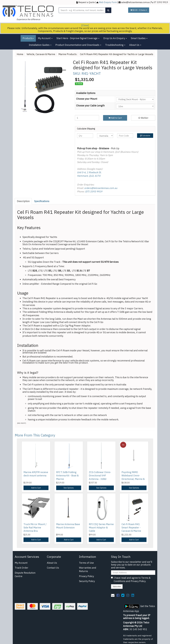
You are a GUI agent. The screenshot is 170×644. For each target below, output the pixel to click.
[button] (143, 118)
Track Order (22, 568)
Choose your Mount (87, 99)
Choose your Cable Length (90, 106)
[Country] (105, 136)
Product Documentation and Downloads (78, 45)
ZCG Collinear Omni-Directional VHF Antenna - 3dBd (100, 476)
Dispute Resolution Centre (25, 574)
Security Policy (87, 581)
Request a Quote (87, 2)
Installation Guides (40, 45)
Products (28, 38)
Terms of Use (86, 563)
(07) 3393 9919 (94, 191)
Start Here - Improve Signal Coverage (78, 38)
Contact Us (53, 568)
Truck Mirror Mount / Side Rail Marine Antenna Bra (35, 528)
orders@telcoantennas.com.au (101, 188)
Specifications (42, 201)
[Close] (85, 25)
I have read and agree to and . (131, 580)
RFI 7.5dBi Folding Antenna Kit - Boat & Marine (67, 476)
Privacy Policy (86, 576)
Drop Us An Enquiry (115, 38)
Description (23, 201)
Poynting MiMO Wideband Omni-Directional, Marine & (133, 476)
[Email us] (113, 595)
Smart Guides (139, 38)
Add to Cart (115, 118)
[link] (118, 595)
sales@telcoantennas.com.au (135, 2)
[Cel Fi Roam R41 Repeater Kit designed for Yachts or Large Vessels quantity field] (87, 118)
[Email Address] (133, 573)
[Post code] (125, 136)
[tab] (23, 201)
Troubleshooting (115, 45)
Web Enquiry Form (108, 2)
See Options (69, 488)
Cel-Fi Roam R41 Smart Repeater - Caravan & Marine (131, 528)
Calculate (145, 136)
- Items (139, 10)
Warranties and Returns (88, 569)
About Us (135, 45)
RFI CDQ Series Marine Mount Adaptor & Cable (101, 528)
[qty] (85, 136)
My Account (45, 38)
